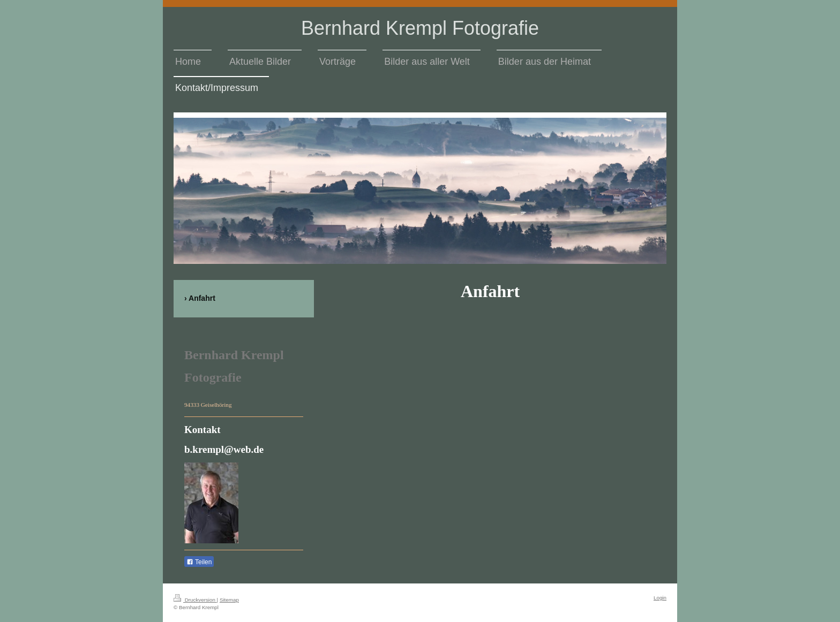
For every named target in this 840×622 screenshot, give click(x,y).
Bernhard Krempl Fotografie (420, 28)
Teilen (199, 562)
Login (660, 598)
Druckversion (195, 600)
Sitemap (229, 600)
